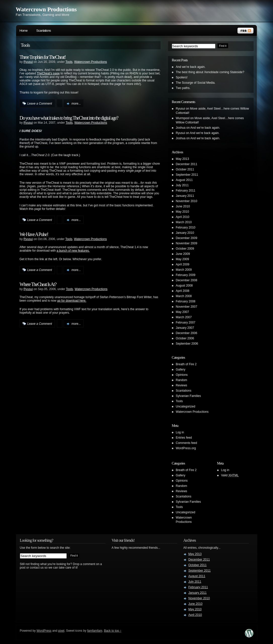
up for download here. (72, 301)
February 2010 (186, 227)
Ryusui (28, 62)
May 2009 (183, 259)
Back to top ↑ (113, 631)
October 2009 (185, 249)
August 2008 (184, 286)
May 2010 (183, 212)
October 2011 (185, 169)
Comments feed (187, 443)
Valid (230, 475)
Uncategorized (186, 406)
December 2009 (187, 238)
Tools (69, 62)
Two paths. (183, 88)
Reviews (182, 385)
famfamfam (95, 631)
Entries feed (184, 438)
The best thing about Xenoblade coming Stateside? (210, 72)
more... (76, 104)
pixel (61, 631)
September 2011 (187, 175)
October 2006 (185, 338)
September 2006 (187, 344)
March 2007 (184, 317)
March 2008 (184, 296)
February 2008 (186, 301)
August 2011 (184, 180)
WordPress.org (186, 448)
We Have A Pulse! (34, 234)
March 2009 (184, 270)
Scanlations (44, 31)
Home (24, 31)
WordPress (44, 631)
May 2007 (183, 312)
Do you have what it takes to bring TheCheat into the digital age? (69, 118)
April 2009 (183, 264)
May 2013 (183, 159)
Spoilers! (182, 77)
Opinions (182, 375)
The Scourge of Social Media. (196, 83)
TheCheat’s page (48, 73)
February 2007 (186, 323)
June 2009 (183, 254)
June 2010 (183, 206)
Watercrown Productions (46, 9)
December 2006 (187, 333)
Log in (180, 432)
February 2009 (186, 275)
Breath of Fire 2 (186, 364)
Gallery (181, 370)
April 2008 (183, 291)
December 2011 (187, 164)
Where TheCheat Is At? (38, 284)
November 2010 (187, 201)
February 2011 (186, 191)
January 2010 (185, 233)
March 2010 (184, 222)
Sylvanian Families (188, 396)
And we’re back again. (191, 67)
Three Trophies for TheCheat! (43, 57)
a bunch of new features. (73, 251)
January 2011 (185, 196)
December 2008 (187, 280)
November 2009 (187, 243)
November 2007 (187, 307)
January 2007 (185, 328)
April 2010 (183, 217)
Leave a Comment (40, 104)
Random (182, 380)
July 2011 (182, 185)
